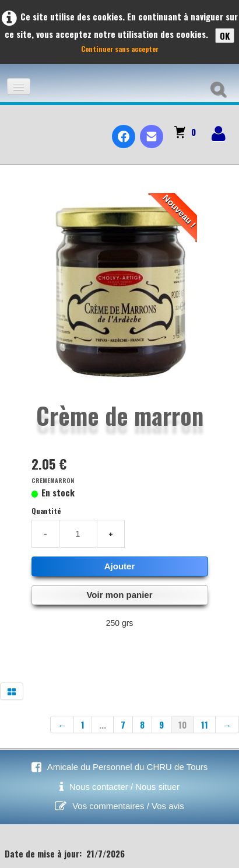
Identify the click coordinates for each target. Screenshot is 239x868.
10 (182, 724)
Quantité (46, 511)
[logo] (14, 127)
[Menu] (19, 87)
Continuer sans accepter (120, 49)
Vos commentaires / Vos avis (128, 806)
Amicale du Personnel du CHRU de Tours (128, 767)
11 (205, 724)
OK (225, 36)
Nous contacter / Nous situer (124, 787)
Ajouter (120, 566)
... (103, 724)
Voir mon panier (119, 595)
